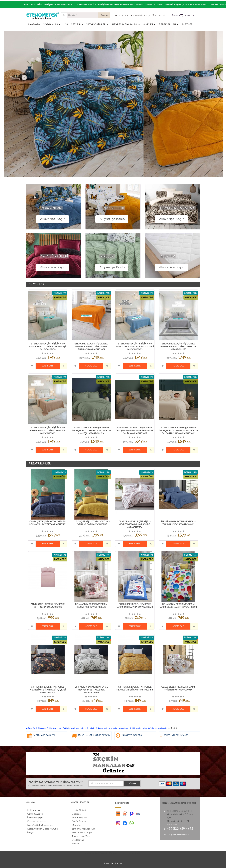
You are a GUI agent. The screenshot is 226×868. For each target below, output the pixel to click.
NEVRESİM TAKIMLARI (177, 208)
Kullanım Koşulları (37, 821)
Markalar (77, 825)
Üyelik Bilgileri (79, 810)
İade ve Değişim (35, 818)
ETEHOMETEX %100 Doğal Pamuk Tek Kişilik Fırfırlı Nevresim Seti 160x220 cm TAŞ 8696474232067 (135, 431)
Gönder (132, 784)
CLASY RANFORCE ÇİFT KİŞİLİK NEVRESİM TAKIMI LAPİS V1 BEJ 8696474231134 (135, 524)
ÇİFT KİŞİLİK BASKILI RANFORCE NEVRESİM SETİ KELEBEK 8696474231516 (91, 690)
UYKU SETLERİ (112, 208)
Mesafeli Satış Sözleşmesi (40, 825)
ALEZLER (168, 256)
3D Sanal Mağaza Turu (84, 829)
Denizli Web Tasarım (113, 863)
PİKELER (107, 256)
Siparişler (77, 814)
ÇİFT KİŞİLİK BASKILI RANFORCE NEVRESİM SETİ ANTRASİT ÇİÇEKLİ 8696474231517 (48, 690)
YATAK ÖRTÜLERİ (55, 256)
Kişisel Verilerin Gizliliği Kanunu (43, 829)
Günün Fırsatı (79, 821)
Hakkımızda (33, 810)
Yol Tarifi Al (173, 728)
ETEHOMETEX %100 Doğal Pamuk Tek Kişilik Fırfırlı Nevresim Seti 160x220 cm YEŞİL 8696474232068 (91, 431)
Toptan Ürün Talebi (82, 836)
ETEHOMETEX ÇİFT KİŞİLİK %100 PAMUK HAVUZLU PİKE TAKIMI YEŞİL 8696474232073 (48, 347)
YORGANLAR (51, 208)
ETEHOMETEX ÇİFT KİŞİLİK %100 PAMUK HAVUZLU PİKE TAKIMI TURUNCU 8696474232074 (91, 347)
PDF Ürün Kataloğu (82, 833)
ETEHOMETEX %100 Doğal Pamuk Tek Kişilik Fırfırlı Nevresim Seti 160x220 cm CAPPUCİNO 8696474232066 (178, 431)
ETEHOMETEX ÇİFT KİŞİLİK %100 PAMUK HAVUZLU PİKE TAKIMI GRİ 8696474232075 (178, 347)
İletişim (31, 833)
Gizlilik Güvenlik (35, 814)
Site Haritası (78, 840)
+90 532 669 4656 (180, 829)
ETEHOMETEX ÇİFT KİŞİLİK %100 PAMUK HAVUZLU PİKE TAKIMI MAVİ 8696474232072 (135, 347)
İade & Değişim (79, 818)
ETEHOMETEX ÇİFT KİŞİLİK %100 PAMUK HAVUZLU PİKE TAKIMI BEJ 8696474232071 (48, 431)
